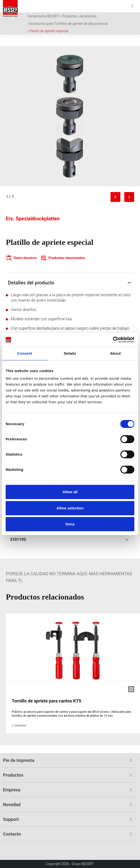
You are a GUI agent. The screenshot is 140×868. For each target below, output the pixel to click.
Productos (70, 16)
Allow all (70, 492)
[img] (70, 116)
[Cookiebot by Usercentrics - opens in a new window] (113, 340)
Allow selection (70, 508)
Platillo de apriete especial (49, 31)
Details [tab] (70, 353)
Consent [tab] (25, 353)
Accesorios (88, 16)
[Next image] (129, 197)
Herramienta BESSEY (43, 16)
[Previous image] (115, 197)
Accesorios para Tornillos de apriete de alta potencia (68, 24)
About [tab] (115, 353)
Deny (70, 524)
